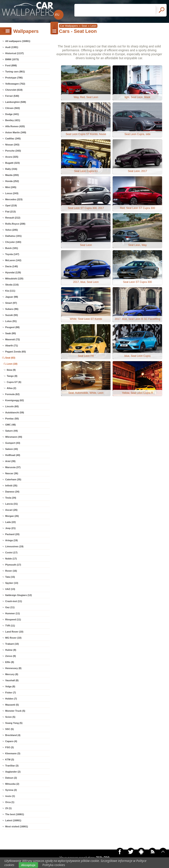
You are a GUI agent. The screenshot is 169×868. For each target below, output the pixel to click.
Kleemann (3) (13, 753)
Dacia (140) (12, 266)
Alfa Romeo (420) (15, 126)
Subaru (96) (12, 309)
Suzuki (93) (12, 315)
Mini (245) (11, 187)
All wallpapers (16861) (18, 41)
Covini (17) (11, 553)
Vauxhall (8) (12, 680)
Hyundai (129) (13, 272)
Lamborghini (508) (16, 102)
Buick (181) (12, 248)
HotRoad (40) (13, 455)
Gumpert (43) (13, 443)
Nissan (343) (12, 145)
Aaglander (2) (13, 772)
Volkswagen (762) (15, 84)
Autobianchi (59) (15, 412)
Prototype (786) (14, 78)
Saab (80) (11, 333)
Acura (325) (12, 157)
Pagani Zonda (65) (16, 352)
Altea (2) (11, 388)
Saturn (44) (11, 431)
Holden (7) (11, 699)
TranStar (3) (12, 766)
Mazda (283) (12, 175)
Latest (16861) (13, 820)
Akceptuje (28, 865)
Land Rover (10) (14, 632)
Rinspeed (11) (13, 619)
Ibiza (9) (11, 370)
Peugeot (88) (12, 327)
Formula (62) (12, 394)
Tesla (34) (11, 498)
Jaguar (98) (12, 297)
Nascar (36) (12, 473)
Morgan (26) (12, 516)
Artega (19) (11, 540)
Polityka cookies (54, 865)
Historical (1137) (14, 53)
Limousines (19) (14, 546)
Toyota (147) (12, 254)
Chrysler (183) (13, 242)
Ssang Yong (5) (14, 723)
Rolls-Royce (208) (15, 224)
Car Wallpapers (69, 26)
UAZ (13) (10, 589)
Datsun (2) (11, 778)
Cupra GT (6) (14, 382)
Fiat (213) (10, 212)
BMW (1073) (12, 59)
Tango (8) (12, 376)
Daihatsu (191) (13, 236)
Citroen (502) (13, 108)
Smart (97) (11, 303)
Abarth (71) (12, 346)
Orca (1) (10, 802)
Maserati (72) (13, 339)
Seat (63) (10, 358)
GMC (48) (10, 425)
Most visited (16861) (17, 826)
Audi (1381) (12, 47)
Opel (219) (11, 205)
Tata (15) (10, 577)
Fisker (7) (11, 693)
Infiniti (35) (11, 486)
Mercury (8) (12, 674)
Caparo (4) (11, 741)
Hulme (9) (11, 650)
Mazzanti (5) (12, 705)
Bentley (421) (13, 120)
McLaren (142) (13, 260)
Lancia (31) (11, 504)
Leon (93, 26)
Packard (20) (12, 534)
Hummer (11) (13, 613)
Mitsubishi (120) (14, 279)
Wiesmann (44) (14, 437)
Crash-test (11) (14, 601)
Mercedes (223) (14, 199)
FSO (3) (9, 747)
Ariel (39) (10, 461)
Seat (84, 26)
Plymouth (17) (13, 565)
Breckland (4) (13, 735)
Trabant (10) (12, 644)
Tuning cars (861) (15, 72)
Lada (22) (10, 522)
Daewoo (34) (12, 492)
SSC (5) (9, 729)
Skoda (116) (12, 285)
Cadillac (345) (13, 139)
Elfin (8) (10, 662)
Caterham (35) (13, 479)
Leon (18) (12, 364)
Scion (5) (10, 717)
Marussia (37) (13, 467)
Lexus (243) (12, 193)
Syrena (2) (11, 790)
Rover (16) (11, 571)
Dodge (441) (12, 114)
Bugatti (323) (13, 163)
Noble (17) (11, 559)
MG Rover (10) (13, 638)
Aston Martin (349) (16, 132)
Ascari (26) (11, 510)
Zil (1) (8, 808)
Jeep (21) (10, 528)
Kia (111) (10, 291)
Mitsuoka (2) (12, 784)
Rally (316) (11, 169)
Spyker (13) (12, 583)
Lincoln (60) (12, 406)
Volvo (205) (12, 230)
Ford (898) (11, 65)
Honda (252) (12, 181)
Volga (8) (10, 686)
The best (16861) (15, 814)
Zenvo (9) (11, 656)
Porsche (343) (13, 151)
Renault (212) (13, 218)
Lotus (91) (11, 321)
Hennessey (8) (13, 668)
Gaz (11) (10, 607)
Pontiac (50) (12, 419)
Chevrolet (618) (14, 90)
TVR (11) (10, 626)
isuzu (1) (10, 796)
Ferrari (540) (12, 96)
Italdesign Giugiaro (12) (18, 595)
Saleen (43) (12, 449)
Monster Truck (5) (15, 711)
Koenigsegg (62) (15, 400)
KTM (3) (10, 759)
